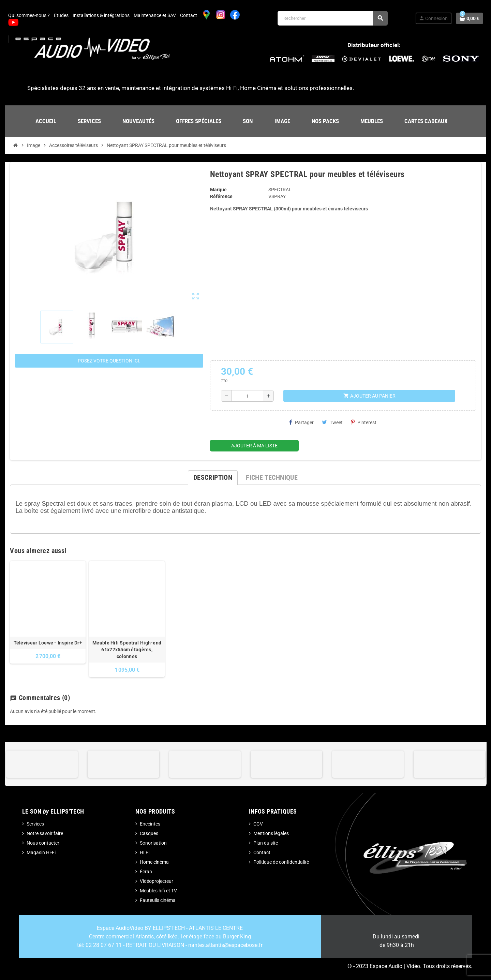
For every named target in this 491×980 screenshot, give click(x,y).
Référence (221, 196)
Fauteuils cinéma (158, 900)
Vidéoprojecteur (157, 881)
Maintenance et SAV (155, 15)
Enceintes (150, 824)
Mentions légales (271, 833)
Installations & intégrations (101, 15)
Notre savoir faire (45, 833)
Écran (146, 872)
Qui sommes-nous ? (29, 15)
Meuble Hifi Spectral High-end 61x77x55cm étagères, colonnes (127, 650)
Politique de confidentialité (281, 862)
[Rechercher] (332, 18)
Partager (301, 422)
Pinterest (364, 422)
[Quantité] (247, 396)
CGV (258, 824)
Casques (149, 833)
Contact (189, 15)
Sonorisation (153, 843)
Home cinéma (154, 862)
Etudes (61, 15)
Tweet (332, 422)
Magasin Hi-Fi (41, 852)
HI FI (145, 852)
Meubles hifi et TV (158, 891)
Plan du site (266, 843)
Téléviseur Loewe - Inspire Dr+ (48, 643)
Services (35, 824)
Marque (218, 190)
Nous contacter (43, 843)
